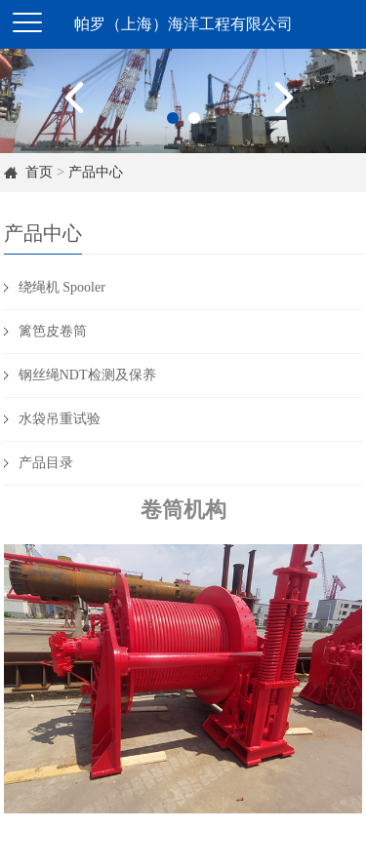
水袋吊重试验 (60, 419)
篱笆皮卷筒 (53, 331)
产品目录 (46, 463)
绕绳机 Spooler (62, 287)
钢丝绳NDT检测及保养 (87, 375)
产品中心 (96, 172)
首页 (39, 172)
